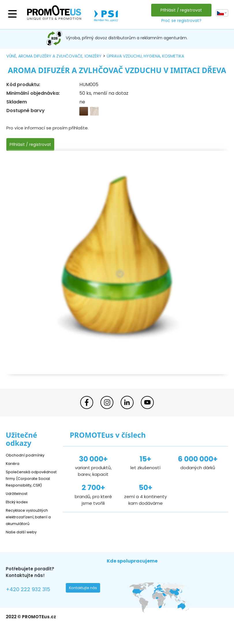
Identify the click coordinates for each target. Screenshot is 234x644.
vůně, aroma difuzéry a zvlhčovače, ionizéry (54, 56)
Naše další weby (23, 538)
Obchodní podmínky (27, 455)
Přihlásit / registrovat (180, 10)
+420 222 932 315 (32, 597)
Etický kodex (19, 508)
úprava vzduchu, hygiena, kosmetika (145, 56)
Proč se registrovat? (180, 21)
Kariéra (13, 463)
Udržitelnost (19, 500)
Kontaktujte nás (85, 596)
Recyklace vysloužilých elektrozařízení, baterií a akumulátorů (30, 523)
